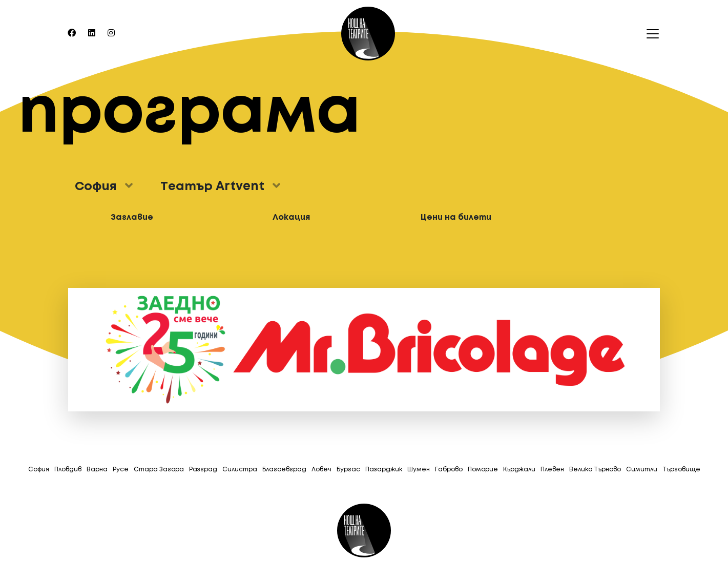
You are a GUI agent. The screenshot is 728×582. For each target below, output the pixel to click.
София (39, 470)
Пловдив (68, 470)
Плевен (552, 470)
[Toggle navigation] (650, 34)
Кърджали (519, 470)
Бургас (348, 470)
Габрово (449, 470)
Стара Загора (159, 470)
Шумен (419, 470)
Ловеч (321, 470)
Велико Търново (595, 470)
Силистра (240, 470)
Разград (203, 470)
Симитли (642, 470)
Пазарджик (384, 470)
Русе (121, 470)
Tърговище (681, 470)
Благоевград (284, 470)
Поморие (483, 470)
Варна (97, 470)
